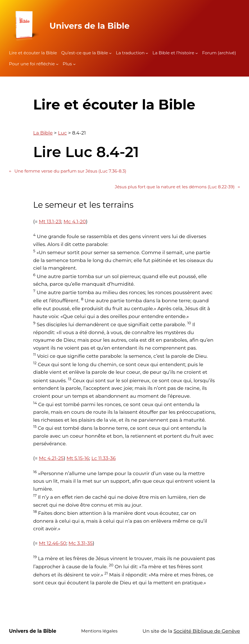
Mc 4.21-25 (51, 458)
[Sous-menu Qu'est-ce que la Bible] (110, 53)
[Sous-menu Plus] (74, 64)
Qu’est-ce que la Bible (85, 53)
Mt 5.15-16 (78, 458)
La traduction (130, 53)
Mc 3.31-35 (81, 543)
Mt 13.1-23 (50, 221)
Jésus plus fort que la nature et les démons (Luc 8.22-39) (178, 187)
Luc (62, 133)
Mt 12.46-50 (53, 543)
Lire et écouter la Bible (33, 53)
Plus (67, 64)
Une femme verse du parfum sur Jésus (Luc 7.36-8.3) (68, 171)
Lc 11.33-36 (103, 458)
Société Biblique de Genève (207, 631)
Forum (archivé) (219, 53)
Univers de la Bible (90, 26)
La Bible (43, 133)
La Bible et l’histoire (173, 53)
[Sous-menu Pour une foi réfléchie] (57, 64)
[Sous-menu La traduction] (147, 53)
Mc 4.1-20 (75, 221)
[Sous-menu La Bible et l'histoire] (197, 53)
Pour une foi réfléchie (32, 64)
